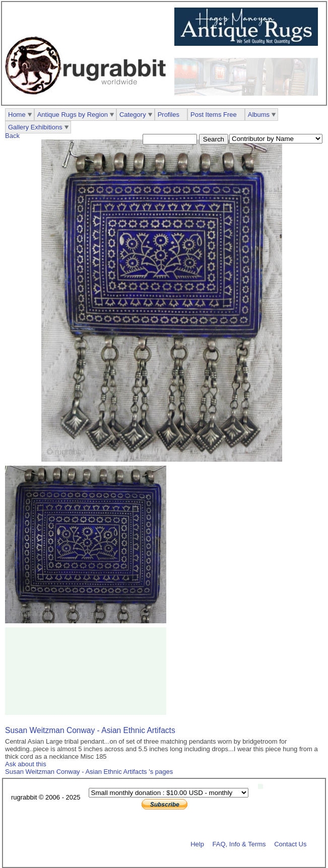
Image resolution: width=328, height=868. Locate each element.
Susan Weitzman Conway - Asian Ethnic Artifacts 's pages (89, 772)
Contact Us (290, 844)
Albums (259, 115)
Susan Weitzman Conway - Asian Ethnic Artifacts (90, 730)
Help (197, 844)
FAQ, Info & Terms (239, 844)
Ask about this (26, 764)
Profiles (169, 115)
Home (17, 115)
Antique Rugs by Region (73, 115)
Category (133, 115)
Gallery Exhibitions (35, 127)
